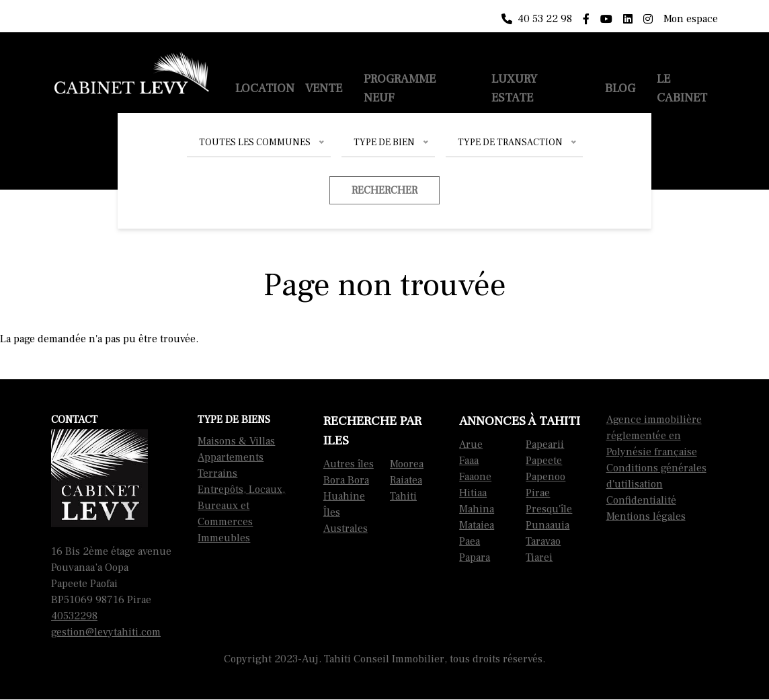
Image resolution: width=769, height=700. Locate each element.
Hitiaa (473, 493)
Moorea (407, 464)
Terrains (217, 473)
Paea (470, 541)
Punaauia (548, 525)
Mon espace (691, 19)
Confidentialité (641, 500)
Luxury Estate (514, 88)
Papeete (544, 461)
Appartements (231, 457)
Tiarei (539, 557)
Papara (475, 557)
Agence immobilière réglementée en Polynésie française (654, 436)
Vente (324, 88)
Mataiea (477, 525)
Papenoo (545, 477)
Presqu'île (549, 509)
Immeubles (224, 538)
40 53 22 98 (537, 19)
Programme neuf (400, 88)
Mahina (477, 509)
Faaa (469, 461)
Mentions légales (646, 516)
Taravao (543, 541)
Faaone (475, 477)
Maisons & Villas (236, 441)
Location (265, 88)
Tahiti (403, 496)
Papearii (545, 444)
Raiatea (406, 480)
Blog (620, 88)
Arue (471, 444)
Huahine (344, 496)
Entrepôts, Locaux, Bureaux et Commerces (241, 506)
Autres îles (349, 464)
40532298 (74, 616)
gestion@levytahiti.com (106, 632)
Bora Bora (346, 480)
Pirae (538, 493)
